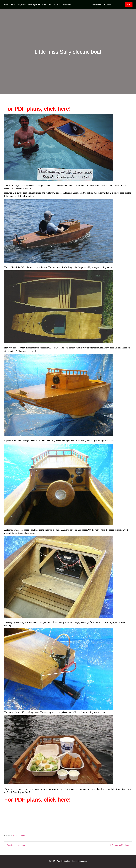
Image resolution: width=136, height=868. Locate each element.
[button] (25, 5)
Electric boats (19, 836)
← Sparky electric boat (15, 845)
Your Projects (33, 5)
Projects (21, 5)
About (13, 5)
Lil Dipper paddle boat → (120, 845)
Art (50, 5)
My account (96, 5)
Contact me (67, 5)
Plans (44, 5)
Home (6, 5)
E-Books (57, 5)
